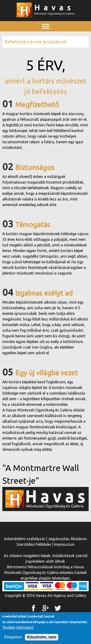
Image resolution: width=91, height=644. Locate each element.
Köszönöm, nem (42, 638)
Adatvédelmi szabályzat (24, 539)
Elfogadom (13, 638)
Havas (54, 8)
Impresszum (64, 544)
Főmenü (46, 37)
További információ (18, 629)
